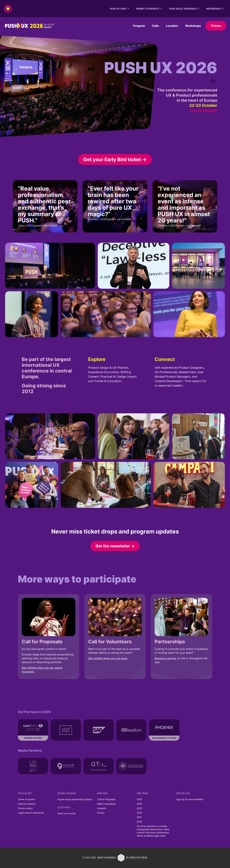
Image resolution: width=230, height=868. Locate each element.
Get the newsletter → (115, 546)
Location (172, 26)
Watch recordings (106, 804)
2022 (139, 813)
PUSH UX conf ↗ (119, 9)
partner (172, 658)
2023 (139, 808)
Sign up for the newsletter (190, 799)
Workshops (193, 26)
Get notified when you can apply (108, 658)
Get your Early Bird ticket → (115, 159)
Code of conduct (27, 804)
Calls (155, 26)
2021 (139, 817)
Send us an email (66, 813)
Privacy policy (25, 808)
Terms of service (27, 799)
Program (139, 26)
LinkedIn (102, 808)
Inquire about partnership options (75, 799)
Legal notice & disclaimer (31, 813)
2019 (139, 822)
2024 (139, 804)
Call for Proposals (106, 799)
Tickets (216, 26)
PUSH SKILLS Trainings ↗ (184, 9)
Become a (161, 658)
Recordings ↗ (215, 9)
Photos (101, 813)
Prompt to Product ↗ (149, 9)
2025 (139, 799)
